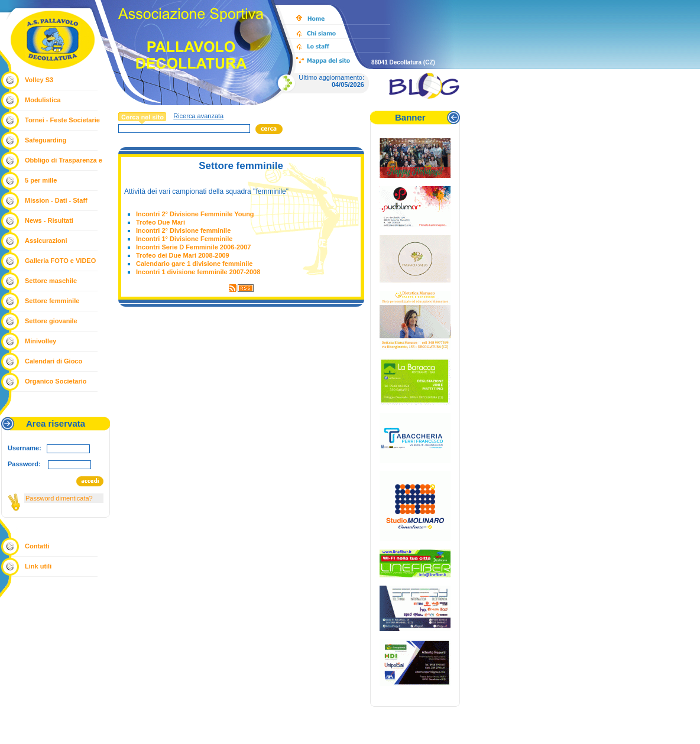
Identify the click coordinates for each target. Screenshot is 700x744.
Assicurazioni (46, 241)
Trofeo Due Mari (161, 222)
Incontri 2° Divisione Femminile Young (195, 214)
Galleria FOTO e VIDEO (60, 261)
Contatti (37, 546)
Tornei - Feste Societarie (62, 120)
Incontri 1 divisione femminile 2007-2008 (198, 272)
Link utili (38, 566)
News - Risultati (49, 220)
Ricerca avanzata (198, 116)
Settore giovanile (51, 321)
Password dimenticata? (59, 498)
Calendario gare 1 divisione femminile (194, 264)
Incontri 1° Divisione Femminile (184, 239)
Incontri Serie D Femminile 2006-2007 (193, 247)
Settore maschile (51, 281)
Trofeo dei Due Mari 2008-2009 (183, 255)
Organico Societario (56, 381)
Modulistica (43, 100)
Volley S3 (39, 80)
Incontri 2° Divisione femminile (183, 230)
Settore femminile (52, 301)
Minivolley (40, 341)
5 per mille (41, 180)
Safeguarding (46, 140)
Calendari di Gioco (54, 361)
